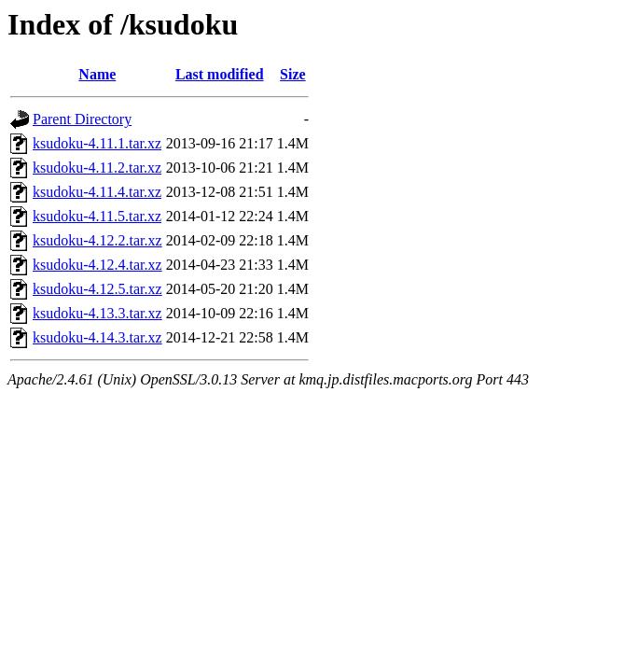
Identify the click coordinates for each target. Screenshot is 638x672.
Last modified (220, 74)
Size (293, 74)
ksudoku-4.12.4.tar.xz (97, 265)
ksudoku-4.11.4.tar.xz (97, 192)
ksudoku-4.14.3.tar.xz (97, 337)
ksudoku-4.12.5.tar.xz (97, 289)
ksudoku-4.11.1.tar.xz (97, 143)
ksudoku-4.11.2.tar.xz (97, 168)
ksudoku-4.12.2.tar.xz (97, 240)
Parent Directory (82, 119)
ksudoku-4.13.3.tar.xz (97, 313)
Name (97, 74)
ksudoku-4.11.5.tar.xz (97, 216)
